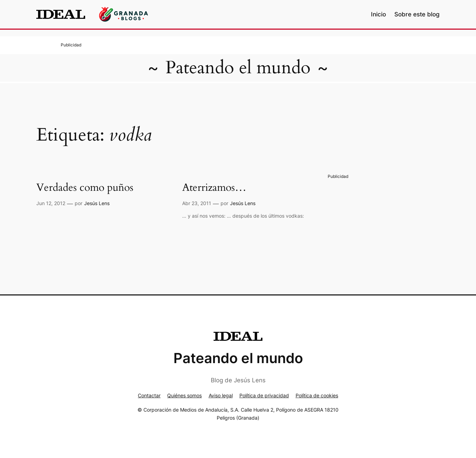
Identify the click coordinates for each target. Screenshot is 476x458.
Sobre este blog (417, 14)
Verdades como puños (85, 188)
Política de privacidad (264, 395)
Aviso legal (221, 395)
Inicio (378, 14)
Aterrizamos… (214, 188)
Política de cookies (317, 395)
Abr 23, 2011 (197, 203)
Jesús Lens (97, 203)
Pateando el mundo (238, 68)
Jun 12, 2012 (51, 203)
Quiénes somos (184, 395)
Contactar (149, 395)
